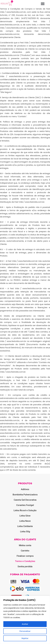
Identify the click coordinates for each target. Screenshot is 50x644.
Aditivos (25, 489)
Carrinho (25, 551)
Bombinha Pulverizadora (25, 495)
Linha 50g (25, 531)
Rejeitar (25, 638)
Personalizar (25, 631)
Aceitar (25, 624)
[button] (43, 4)
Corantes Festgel (25, 505)
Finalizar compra (25, 556)
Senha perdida (25, 566)
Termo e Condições (25, 561)
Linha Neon (25, 521)
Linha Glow (25, 516)
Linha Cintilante (25, 526)
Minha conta (25, 545)
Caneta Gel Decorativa (25, 500)
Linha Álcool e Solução (25, 510)
